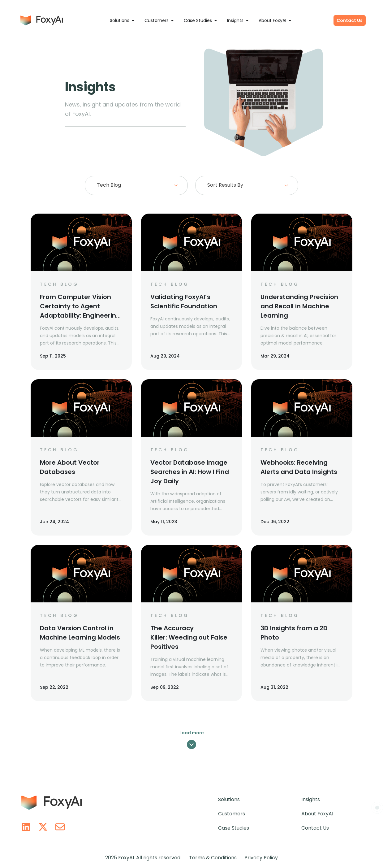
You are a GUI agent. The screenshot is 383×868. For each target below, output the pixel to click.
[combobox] (136, 185)
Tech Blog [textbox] (109, 185)
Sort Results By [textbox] (225, 185)
